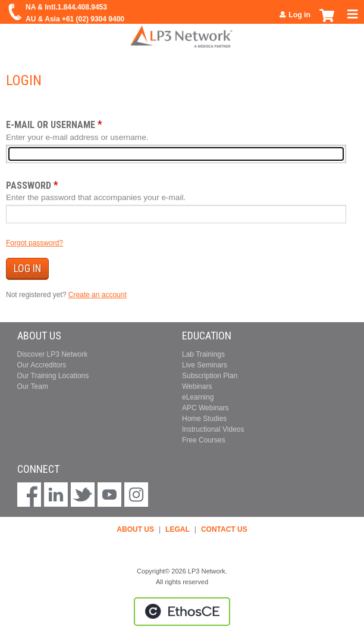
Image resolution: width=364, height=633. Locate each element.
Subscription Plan (210, 376)
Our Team (33, 386)
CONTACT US (224, 529)
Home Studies (204, 419)
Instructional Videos (213, 429)
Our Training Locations (53, 376)
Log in (299, 15)
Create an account (98, 295)
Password (29, 185)
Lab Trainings (203, 354)
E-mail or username (51, 125)
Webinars (197, 386)
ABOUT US (135, 529)
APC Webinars (205, 408)
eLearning (198, 397)
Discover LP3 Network (53, 354)
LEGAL (178, 529)
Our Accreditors (42, 365)
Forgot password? (34, 243)
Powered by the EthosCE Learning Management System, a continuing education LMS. (182, 612)
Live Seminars (205, 365)
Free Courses (204, 440)
